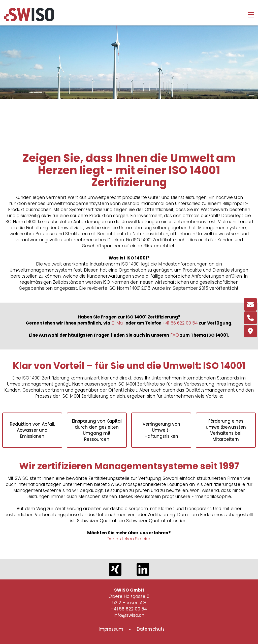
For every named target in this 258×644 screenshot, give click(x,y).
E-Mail (118, 323)
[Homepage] (29, 20)
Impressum (111, 629)
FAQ (175, 335)
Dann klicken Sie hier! (129, 539)
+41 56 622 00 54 (180, 323)
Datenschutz (151, 629)
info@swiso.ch (129, 615)
